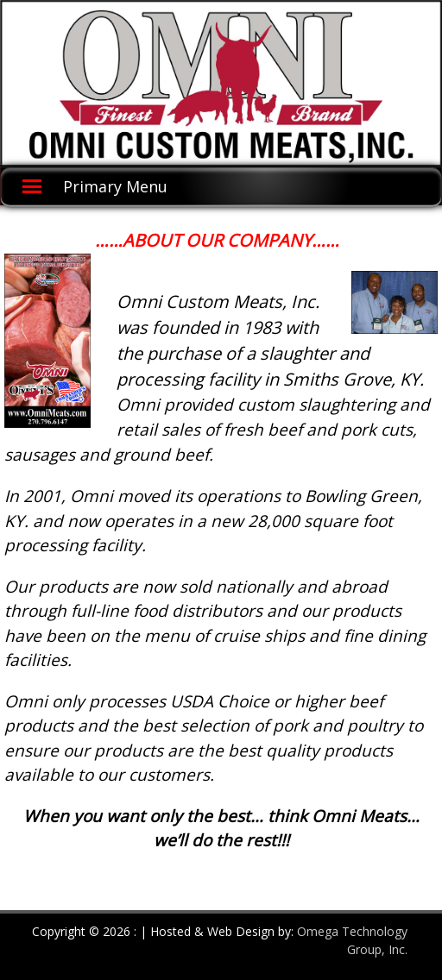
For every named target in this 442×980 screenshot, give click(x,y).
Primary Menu (115, 186)
